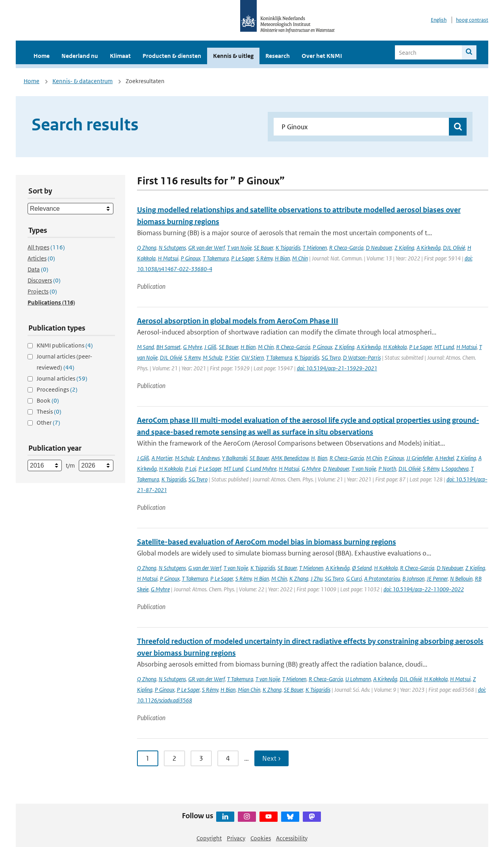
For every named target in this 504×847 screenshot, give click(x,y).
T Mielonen (315, 248)
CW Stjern (253, 358)
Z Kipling (404, 248)
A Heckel (445, 458)
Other (48, 423)
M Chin (300, 258)
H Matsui (168, 258)
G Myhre (193, 347)
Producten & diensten (172, 56)
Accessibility (292, 838)
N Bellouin (461, 579)
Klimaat (120, 56)
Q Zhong (147, 248)
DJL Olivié (454, 248)
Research (278, 56)
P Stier (232, 358)
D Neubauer (379, 248)
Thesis (49, 411)
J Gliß (210, 347)
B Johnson (413, 579)
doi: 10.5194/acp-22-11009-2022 (424, 589)
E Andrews (208, 458)
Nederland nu (80, 56)
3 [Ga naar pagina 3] (201, 758)
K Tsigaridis (288, 248)
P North (387, 469)
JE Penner (437, 579)
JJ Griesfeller (420, 458)
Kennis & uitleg (233, 56)
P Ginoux (191, 258)
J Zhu (317, 579)
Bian (322, 458)
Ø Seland (362, 568)
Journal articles (62, 378)
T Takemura (216, 258)
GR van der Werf (207, 248)
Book (48, 400)
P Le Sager (243, 258)
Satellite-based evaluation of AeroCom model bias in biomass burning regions (267, 542)
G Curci (354, 579)
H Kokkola (395, 347)
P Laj (191, 469)
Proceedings (57, 389)
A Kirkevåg (429, 248)
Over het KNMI (322, 56)
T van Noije (239, 248)
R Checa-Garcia (346, 248)
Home (42, 56)
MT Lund (444, 347)
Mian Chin (249, 690)
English (439, 20)
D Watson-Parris (362, 358)
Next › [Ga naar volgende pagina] (271, 758)
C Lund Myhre (261, 469)
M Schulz (213, 358)
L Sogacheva (455, 469)
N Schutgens (172, 248)
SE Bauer (264, 248)
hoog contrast (472, 20)
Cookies (261, 838)
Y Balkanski (235, 458)
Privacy (236, 838)
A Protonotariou (382, 579)
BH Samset (169, 347)
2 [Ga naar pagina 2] (174, 758)
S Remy (192, 358)
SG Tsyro (331, 358)
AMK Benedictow (290, 458)
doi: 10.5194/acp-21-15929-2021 (337, 368)
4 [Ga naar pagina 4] (228, 758)
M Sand (145, 347)
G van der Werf (205, 568)
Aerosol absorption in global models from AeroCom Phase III (238, 321)
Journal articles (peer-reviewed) (64, 362)
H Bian (282, 258)
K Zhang (299, 579)
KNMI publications (65, 345)
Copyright (209, 838)
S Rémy (264, 258)
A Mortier (162, 458)
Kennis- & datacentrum (82, 81)
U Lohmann (358, 679)
